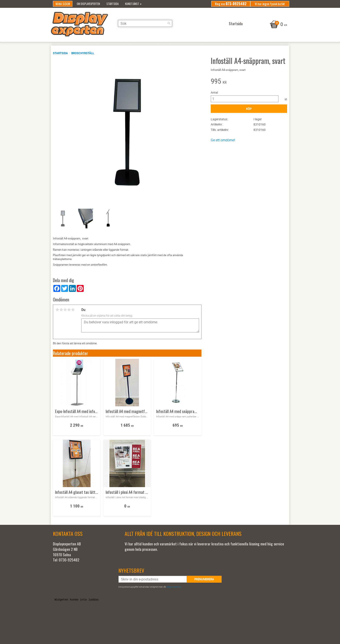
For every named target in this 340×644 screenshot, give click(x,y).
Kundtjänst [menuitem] (132, 4)
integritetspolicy (174, 587)
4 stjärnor (69, 310)
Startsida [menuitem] (113, 4)
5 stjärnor (73, 310)
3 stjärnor (65, 310)
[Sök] (169, 23)
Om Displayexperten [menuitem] (88, 4)
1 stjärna (57, 310)
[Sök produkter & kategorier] (145, 23)
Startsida (60, 53)
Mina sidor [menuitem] (63, 4)
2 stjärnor (61, 310)
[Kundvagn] (278, 25)
